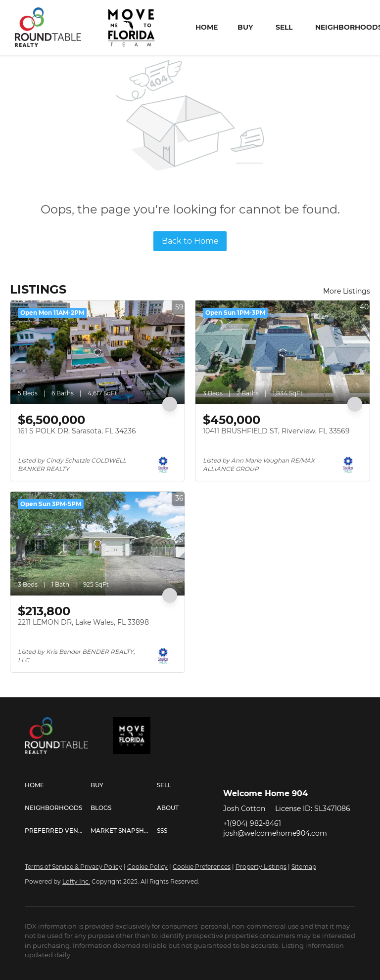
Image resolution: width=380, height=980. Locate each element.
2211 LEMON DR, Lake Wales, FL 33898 (83, 622)
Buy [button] (245, 27)
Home (207, 27)
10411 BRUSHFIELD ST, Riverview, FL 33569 (276, 431)
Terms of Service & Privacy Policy (73, 867)
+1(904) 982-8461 (252, 823)
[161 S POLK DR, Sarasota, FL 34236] (97, 352)
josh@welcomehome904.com (275, 833)
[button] (58, 785)
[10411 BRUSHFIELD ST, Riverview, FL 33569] (283, 352)
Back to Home (190, 241)
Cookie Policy (147, 867)
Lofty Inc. (76, 881)
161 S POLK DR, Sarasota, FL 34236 (77, 431)
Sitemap (304, 867)
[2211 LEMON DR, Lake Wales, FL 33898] (97, 544)
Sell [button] (284, 27)
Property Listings (261, 867)
